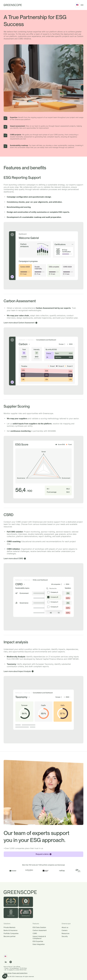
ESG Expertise (38, 941)
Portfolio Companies (11, 933)
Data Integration (39, 944)
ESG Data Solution (39, 927)
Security (65, 936)
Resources (65, 933)
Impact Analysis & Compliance (39, 937)
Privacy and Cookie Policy (20, 973)
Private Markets (9, 927)
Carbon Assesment (40, 930)
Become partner (10, 936)
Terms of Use (8, 973)
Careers (65, 930)
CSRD (35, 933)
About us (65, 927)
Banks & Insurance (10, 930)
